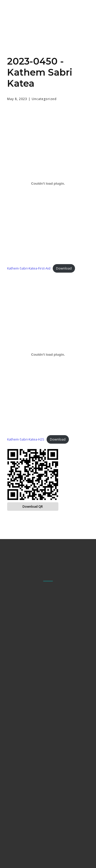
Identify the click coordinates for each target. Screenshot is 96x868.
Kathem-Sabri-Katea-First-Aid (29, 268)
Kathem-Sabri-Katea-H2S (26, 439)
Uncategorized (44, 99)
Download (64, 268)
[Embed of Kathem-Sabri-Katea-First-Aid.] (48, 184)
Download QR (33, 507)
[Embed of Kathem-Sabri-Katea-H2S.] (48, 355)
